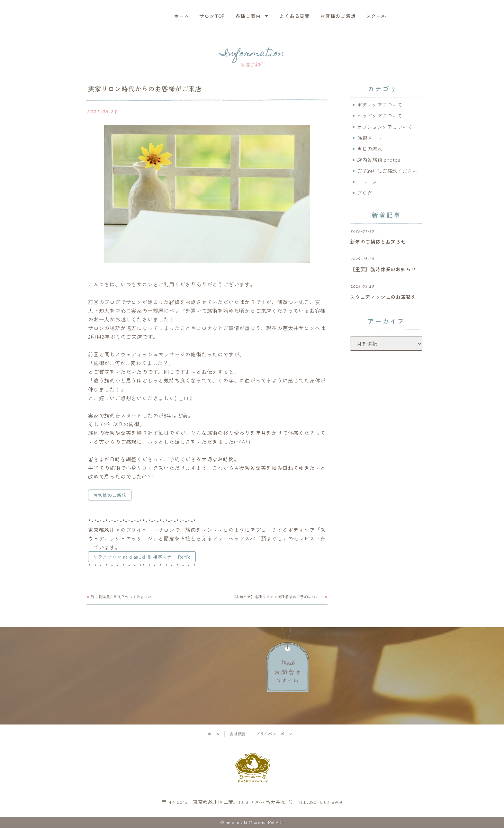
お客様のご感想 (110, 495)
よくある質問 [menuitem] (295, 16)
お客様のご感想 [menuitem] (338, 16)
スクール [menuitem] (376, 16)
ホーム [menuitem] (181, 16)
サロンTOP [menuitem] (212, 16)
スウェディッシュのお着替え (383, 299)
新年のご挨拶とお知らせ (378, 244)
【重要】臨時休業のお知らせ (383, 272)
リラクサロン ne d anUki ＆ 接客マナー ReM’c (143, 557)
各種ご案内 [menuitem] (252, 16)
